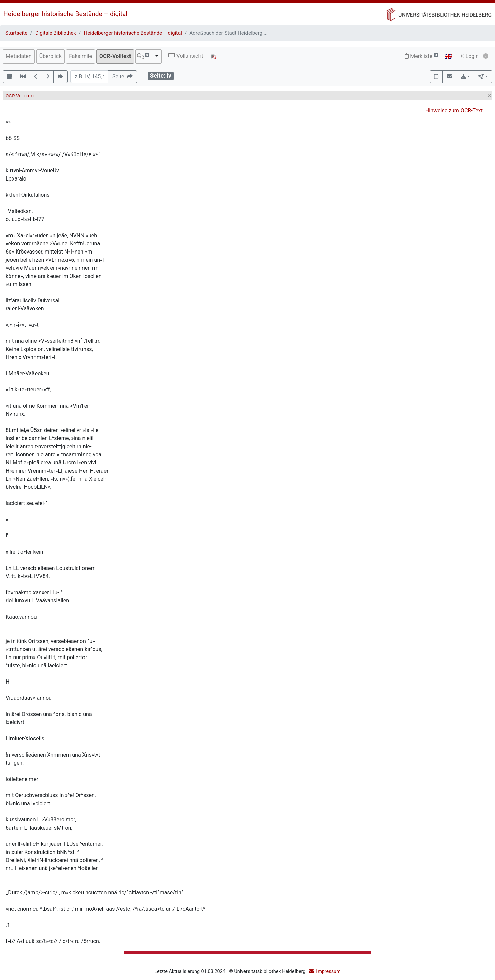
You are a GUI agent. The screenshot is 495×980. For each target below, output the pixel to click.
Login (469, 56)
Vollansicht (186, 56)
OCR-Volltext (115, 56)
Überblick (51, 56)
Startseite (16, 33)
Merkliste (421, 56)
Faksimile (80, 56)
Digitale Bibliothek (56, 33)
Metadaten (19, 56)
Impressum (328, 971)
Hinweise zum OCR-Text (454, 110)
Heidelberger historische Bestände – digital (65, 14)
